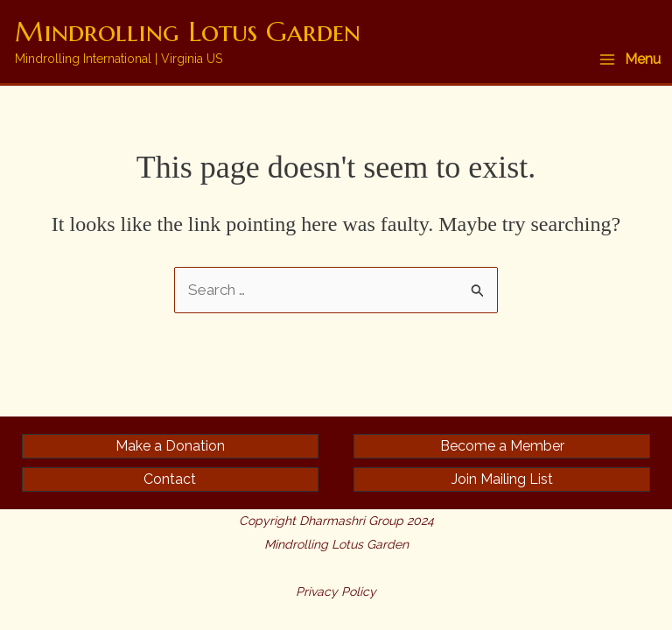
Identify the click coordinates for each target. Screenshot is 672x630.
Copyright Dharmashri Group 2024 (336, 521)
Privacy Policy (336, 591)
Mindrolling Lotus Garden (188, 31)
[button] (170, 446)
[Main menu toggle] (630, 59)
